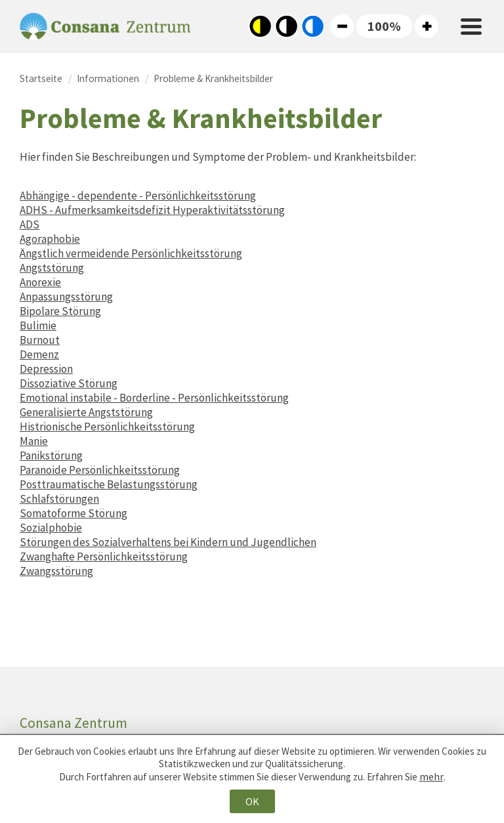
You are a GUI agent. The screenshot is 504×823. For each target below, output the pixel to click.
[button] (384, 26)
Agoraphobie (50, 239)
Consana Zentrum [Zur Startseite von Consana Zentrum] (105, 26)
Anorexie (40, 282)
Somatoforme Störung (73, 513)
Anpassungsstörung (66, 297)
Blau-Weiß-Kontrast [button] (312, 26)
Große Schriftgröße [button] (427, 26)
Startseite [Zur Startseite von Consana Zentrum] (41, 78)
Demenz (39, 354)
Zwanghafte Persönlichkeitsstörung (104, 557)
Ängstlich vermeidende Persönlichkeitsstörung (131, 253)
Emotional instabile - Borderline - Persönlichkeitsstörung (154, 398)
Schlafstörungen (59, 499)
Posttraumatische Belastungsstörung (109, 484)
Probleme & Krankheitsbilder (213, 78)
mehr (431, 776)
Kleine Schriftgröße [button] (342, 26)
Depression (46, 369)
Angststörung (52, 268)
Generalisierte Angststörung (86, 412)
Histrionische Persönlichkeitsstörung (107, 427)
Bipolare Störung (60, 311)
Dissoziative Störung (69, 383)
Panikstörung (51, 455)
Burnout (40, 340)
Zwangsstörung (56, 571)
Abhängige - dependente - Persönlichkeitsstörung (138, 196)
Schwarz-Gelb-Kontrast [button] (260, 26)
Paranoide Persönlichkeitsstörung (100, 470)
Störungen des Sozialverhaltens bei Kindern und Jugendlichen (168, 542)
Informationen (108, 78)
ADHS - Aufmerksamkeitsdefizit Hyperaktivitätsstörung (152, 210)
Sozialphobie (51, 528)
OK (252, 801)
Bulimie (38, 326)
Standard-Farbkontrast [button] (286, 26)
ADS (30, 224)
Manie (34, 441)
